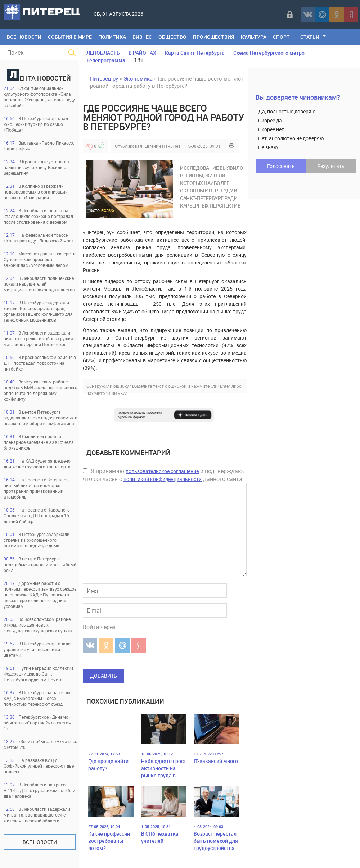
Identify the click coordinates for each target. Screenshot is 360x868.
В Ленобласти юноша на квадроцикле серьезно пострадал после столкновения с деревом (38, 216)
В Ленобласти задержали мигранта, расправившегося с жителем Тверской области (37, 815)
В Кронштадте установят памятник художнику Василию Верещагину (37, 167)
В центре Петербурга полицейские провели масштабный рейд (40, 564)
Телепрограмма (106, 60)
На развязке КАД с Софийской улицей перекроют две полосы (39, 766)
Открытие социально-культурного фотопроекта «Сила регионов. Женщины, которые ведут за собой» (40, 97)
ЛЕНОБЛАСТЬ (103, 53)
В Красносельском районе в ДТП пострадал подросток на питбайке (40, 363)
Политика (112, 37)
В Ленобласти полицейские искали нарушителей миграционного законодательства (39, 284)
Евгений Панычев (163, 146)
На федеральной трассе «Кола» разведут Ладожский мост (39, 238)
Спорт (281, 37)
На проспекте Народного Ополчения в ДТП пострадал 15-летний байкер (37, 515)
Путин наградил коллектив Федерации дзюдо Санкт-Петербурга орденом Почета (39, 674)
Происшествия (214, 37)
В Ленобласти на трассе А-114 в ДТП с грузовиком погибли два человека (39, 790)
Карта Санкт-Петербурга (195, 53)
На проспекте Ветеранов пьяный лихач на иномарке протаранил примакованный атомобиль (36, 488)
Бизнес (142, 37)
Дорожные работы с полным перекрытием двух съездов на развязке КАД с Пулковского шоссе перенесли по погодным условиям (40, 595)
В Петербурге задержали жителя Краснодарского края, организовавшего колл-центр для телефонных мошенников (38, 311)
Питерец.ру (104, 78)
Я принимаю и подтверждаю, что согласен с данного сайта (163, 475)
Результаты (331, 166)
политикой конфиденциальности (163, 479)
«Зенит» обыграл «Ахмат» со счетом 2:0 (40, 744)
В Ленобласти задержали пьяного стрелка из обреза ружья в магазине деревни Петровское (40, 338)
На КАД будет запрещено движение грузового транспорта (37, 464)
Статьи (310, 37)
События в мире (70, 37)
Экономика (138, 78)
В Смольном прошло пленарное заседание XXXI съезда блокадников (39, 442)
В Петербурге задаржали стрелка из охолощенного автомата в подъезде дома (37, 540)
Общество (172, 37)
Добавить (103, 676)
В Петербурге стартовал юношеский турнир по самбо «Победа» (36, 124)
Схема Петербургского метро (269, 53)
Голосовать (281, 166)
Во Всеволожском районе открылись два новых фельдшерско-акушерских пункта (38, 625)
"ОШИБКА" (116, 393)
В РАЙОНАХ (142, 53)
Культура (254, 37)
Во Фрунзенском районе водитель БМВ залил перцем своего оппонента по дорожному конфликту (40, 390)
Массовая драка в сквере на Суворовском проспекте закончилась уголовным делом (40, 259)
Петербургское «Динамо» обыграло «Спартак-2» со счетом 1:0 (38, 723)
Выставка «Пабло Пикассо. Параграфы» (39, 146)
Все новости (40, 842)
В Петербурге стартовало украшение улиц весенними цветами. (37, 649)
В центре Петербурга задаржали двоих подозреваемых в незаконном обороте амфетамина (40, 418)
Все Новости (24, 37)
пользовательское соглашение (162, 471)
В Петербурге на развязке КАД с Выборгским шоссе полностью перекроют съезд (37, 698)
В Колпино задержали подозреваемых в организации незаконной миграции (36, 192)
